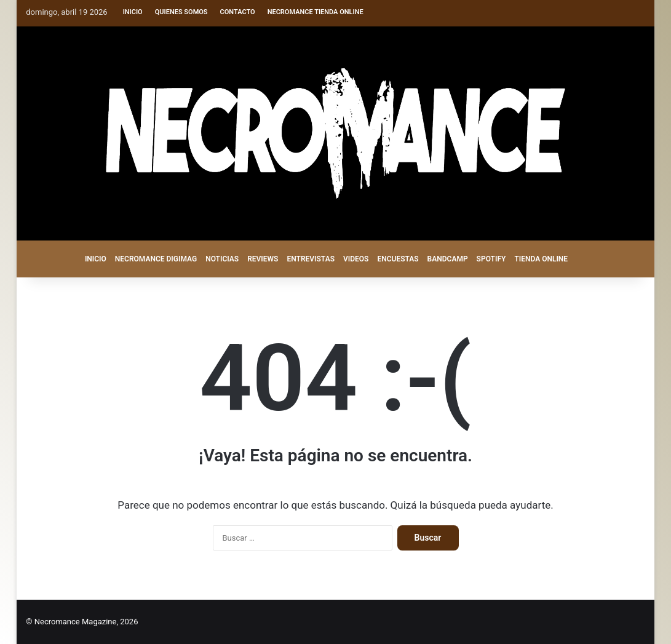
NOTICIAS (222, 259)
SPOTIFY (491, 259)
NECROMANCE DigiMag (156, 259)
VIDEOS (356, 259)
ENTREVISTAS (311, 259)
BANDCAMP (448, 259)
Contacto (238, 12)
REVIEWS (263, 259)
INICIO (96, 259)
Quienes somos (181, 12)
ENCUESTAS (398, 259)
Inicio (133, 12)
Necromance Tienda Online (316, 12)
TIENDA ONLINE (541, 259)
